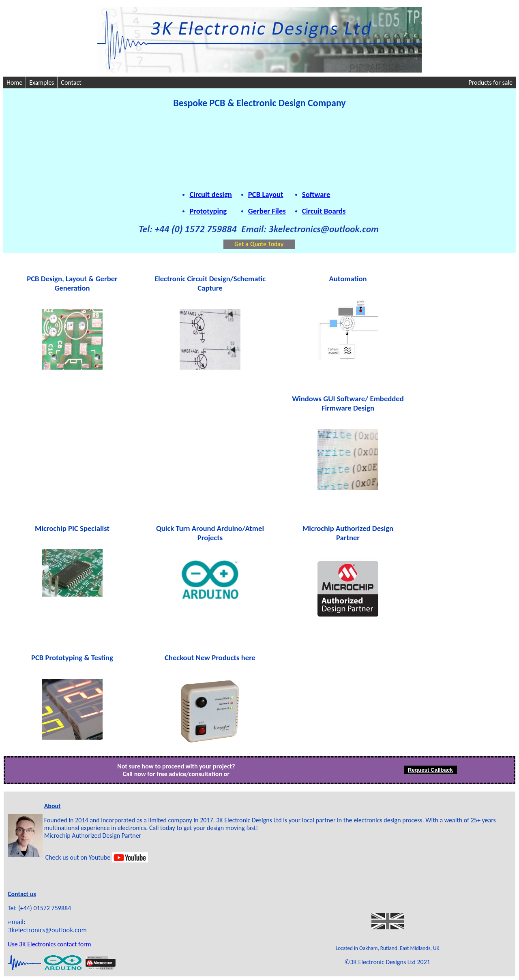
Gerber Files (267, 211)
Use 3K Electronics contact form (49, 944)
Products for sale (490, 82)
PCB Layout (266, 194)
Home (14, 82)
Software (316, 194)
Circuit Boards (324, 211)
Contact (71, 82)
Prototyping (208, 211)
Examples (42, 82)
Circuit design (210, 194)
